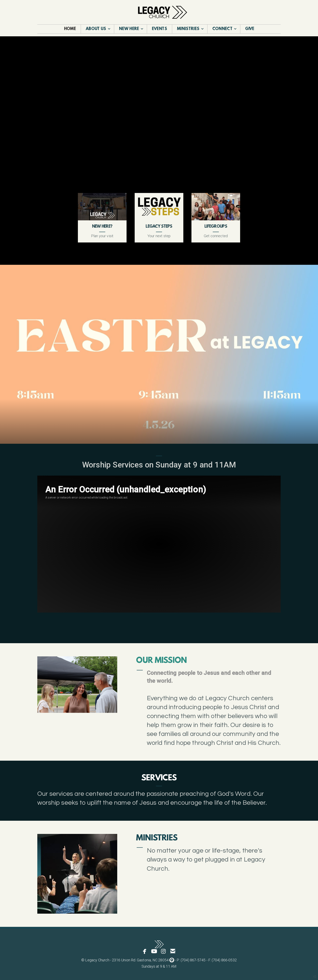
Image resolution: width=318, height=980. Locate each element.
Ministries (157, 838)
